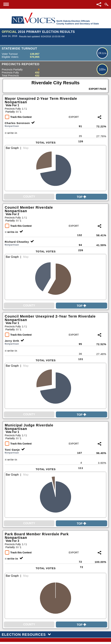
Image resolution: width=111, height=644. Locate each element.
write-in (11, 133)
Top (82, 197)
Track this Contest (21, 117)
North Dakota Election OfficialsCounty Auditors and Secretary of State (78, 22)
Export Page (98, 89)
